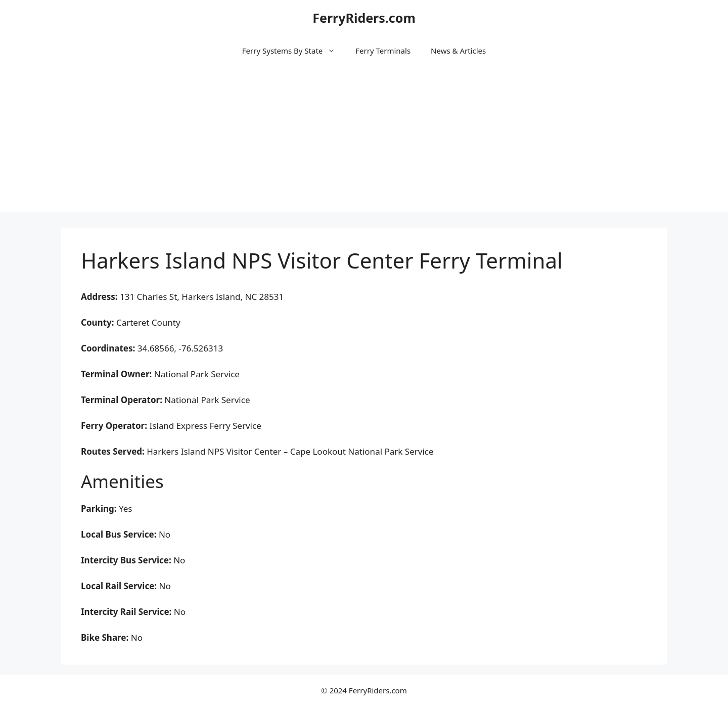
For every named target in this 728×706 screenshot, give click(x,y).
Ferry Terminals (383, 51)
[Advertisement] (364, 142)
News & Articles (458, 51)
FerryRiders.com (364, 18)
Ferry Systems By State (294, 51)
